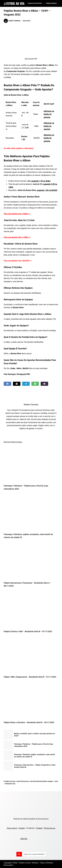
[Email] (44, 384)
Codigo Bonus (53, 3)
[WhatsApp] (35, 384)
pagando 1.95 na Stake (41, 181)
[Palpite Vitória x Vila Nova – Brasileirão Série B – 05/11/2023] (31, 700)
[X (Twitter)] (17, 384)
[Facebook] (7, 384)
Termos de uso (49, 828)
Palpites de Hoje (23, 781)
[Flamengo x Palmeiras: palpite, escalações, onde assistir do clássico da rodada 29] (31, 512)
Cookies (39, 828)
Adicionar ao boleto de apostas (49, 114)
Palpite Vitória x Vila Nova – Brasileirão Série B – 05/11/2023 (29, 722)
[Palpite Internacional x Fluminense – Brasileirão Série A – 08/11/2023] (31, 561)
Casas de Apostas (36, 3)
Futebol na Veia (9, 781)
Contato (22, 828)
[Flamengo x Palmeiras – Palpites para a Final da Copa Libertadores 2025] (31, 464)
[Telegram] (26, 384)
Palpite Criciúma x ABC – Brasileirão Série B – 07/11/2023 (28, 631)
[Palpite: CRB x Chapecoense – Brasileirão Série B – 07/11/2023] (31, 655)
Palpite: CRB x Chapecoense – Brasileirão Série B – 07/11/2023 (30, 677)
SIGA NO (24, 839)
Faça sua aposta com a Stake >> (17, 214)
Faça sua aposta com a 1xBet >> (17, 237)
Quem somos (12, 828)
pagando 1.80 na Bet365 (47, 190)
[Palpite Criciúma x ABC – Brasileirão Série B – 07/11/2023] (31, 609)
